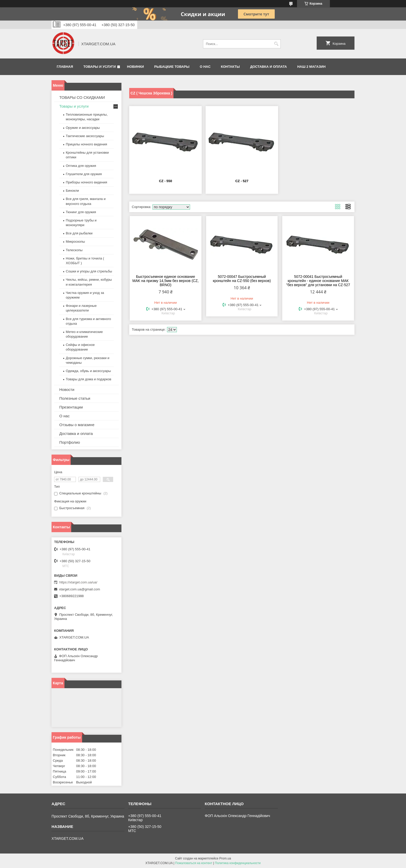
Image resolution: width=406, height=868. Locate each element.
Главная (65, 67)
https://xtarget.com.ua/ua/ (78, 582)
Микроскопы (75, 242)
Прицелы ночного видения (86, 144)
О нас (205, 67)
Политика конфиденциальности (238, 863)
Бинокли (72, 191)
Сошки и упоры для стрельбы (89, 271)
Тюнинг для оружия (81, 212)
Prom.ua (225, 858)
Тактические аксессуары (85, 136)
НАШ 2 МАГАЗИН (311, 67)
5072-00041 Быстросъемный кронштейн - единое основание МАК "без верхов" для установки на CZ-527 (318, 281)
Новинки (136, 67)
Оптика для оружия (81, 166)
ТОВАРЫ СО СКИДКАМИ (82, 97)
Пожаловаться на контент (194, 863)
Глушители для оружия (84, 174)
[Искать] (276, 44)
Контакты (230, 67)
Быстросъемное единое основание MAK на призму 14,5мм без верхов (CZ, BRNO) (165, 281)
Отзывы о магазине (77, 425)
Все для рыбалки (79, 233)
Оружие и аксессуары (83, 128)
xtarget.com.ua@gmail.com (79, 589)
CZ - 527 (242, 181)
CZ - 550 (166, 181)
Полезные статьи (75, 398)
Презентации (71, 407)
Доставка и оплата (269, 67)
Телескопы (74, 250)
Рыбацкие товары (172, 67)
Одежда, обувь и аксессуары (88, 371)
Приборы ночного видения (86, 182)
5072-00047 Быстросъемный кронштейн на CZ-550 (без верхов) (242, 279)
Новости (67, 390)
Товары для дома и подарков (89, 379)
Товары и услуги (100, 67)
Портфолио (70, 442)
